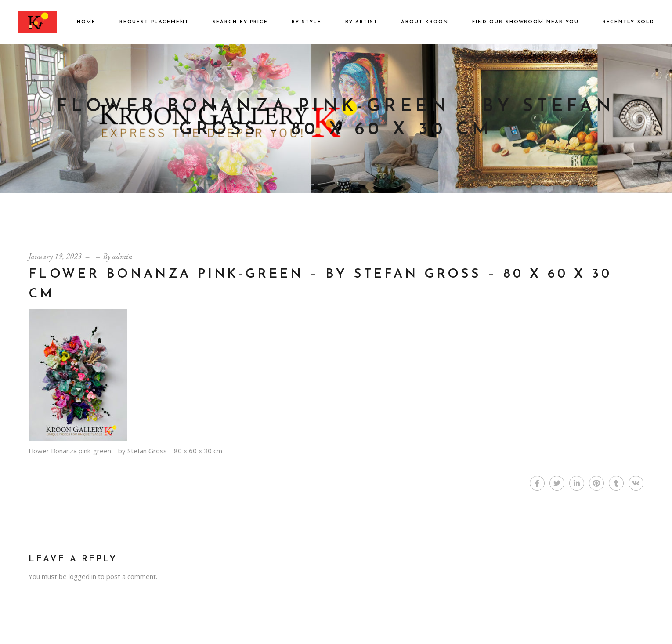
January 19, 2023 (55, 256)
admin (122, 256)
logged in (82, 576)
